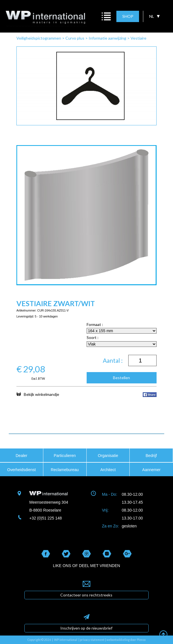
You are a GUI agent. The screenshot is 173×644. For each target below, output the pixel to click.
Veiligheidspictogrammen (39, 38)
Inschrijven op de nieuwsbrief (86, 628)
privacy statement (92, 640)
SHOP (128, 16)
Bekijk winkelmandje (38, 394)
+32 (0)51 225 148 (45, 518)
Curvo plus (75, 38)
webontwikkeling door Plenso (126, 640)
